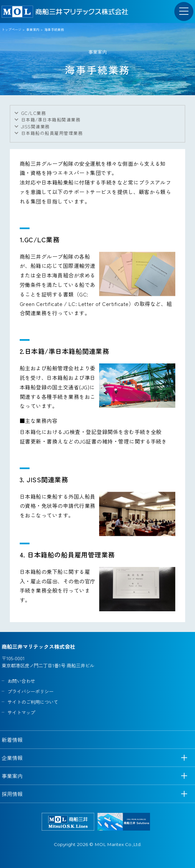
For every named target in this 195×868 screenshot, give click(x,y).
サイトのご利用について (33, 702)
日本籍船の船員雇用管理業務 (52, 133)
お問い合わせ (21, 681)
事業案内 (33, 29)
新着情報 (12, 740)
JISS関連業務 (35, 126)
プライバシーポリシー (31, 691)
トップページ (11, 29)
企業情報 (12, 758)
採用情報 (12, 794)
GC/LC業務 (33, 113)
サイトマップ (21, 712)
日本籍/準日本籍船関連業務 (51, 119)
